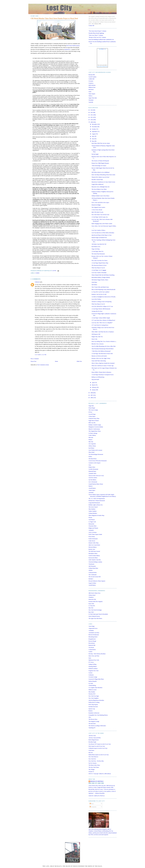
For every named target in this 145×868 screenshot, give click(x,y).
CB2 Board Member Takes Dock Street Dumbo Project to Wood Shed (54, 18)
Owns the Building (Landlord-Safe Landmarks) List (101, 39)
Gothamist (91, 675)
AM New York (92, 736)
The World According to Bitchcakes (97, 726)
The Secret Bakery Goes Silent (99, 189)
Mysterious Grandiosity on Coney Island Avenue (103, 182)
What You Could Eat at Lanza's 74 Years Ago (103, 366)
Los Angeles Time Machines (95, 688)
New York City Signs (94, 696)
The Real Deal (92, 724)
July (93, 136)
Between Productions (94, 635)
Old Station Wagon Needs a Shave (100, 280)
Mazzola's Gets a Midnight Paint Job (100, 187)
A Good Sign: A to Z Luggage (99, 270)
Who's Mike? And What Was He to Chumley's (103, 332)
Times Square (92, 94)
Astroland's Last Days (94, 633)
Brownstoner (92, 643)
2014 (92, 110)
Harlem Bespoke (93, 681)
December (95, 124)
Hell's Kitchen (92, 85)
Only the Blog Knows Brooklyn (96, 700)
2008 (92, 393)
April (93, 383)
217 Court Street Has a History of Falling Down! (103, 320)
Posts (92, 804)
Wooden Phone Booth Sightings (96, 33)
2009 (92, 122)
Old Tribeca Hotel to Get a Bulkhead (100, 172)
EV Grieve (91, 662)
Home (57, 361)
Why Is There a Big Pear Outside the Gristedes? (103, 363)
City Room (91, 647)
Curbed (90, 652)
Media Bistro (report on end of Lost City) (99, 755)
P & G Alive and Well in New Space (100, 202)
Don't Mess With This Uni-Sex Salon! (101, 143)
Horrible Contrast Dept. (97, 180)
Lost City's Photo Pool (102, 66)
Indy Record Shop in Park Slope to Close (101, 235)
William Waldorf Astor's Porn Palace (100, 196)
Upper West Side (93, 98)
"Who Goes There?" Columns (96, 35)
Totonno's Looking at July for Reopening (101, 302)
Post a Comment (35, 359)
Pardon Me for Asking (94, 702)
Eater (90, 658)
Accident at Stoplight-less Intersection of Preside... (104, 297)
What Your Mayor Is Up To (98, 268)
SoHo (90, 92)
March (94, 385)
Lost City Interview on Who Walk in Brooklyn (103, 233)
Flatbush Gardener (93, 668)
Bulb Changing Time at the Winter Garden (102, 224)
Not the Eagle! (95, 154)
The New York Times (94, 767)
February (94, 387)
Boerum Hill (92, 75)
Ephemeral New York (94, 660)
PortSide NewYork (93, 707)
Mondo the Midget (96, 205)
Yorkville (91, 102)
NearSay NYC (92, 694)
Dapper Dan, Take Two (97, 337)
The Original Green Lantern (98, 207)
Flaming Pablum (93, 666)
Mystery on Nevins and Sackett (99, 356)
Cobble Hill (91, 79)
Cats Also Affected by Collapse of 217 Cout (102, 306)
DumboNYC (67, 49)
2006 (92, 398)
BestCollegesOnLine (94, 740)
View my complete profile (97, 796)
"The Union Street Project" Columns (97, 31)
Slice (90, 717)
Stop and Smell (95, 379)
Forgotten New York (94, 671)
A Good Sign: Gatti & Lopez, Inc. (100, 217)
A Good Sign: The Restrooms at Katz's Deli (102, 354)
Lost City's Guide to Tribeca (98, 230)
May (93, 141)
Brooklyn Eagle (92, 742)
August (94, 134)
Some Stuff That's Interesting (99, 361)
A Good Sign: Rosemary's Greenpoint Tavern (103, 375)
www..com (102, 49)
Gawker (90, 673)
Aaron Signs (92, 626)
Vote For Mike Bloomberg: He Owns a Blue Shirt (104, 346)
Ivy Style (91, 683)
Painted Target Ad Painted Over (99, 238)
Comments (93, 807)
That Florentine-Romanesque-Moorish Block (102, 349)
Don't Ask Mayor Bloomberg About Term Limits (103, 175)
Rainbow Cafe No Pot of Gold (99, 294)
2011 (92, 117)
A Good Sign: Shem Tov (97, 251)
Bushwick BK (92, 645)
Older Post (79, 361)
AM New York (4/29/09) (95, 738)
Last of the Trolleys (96, 299)
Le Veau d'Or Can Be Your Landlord (100, 292)
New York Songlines (94, 698)
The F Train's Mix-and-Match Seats (100, 287)
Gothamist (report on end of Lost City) (98, 748)
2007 (92, 395)
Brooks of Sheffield (97, 781)
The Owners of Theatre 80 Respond (100, 161)
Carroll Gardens (92, 77)
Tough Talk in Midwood (97, 184)
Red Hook (91, 89)
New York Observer (93, 757)
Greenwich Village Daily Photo (96, 679)
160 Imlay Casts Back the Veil (99, 244)
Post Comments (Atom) (43, 365)
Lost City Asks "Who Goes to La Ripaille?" (102, 323)
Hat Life (91, 753)
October (94, 129)
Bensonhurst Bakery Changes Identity (101, 277)
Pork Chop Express (93, 704)
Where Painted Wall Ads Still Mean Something (103, 275)
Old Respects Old (96, 334)
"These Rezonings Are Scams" (99, 166)
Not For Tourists (93, 763)
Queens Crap (92, 709)
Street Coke (94, 339)
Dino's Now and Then (94, 656)
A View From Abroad (97, 210)
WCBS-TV (91, 772)
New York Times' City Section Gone (100, 215)
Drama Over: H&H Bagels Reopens (100, 163)
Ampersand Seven (93, 628)
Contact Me (91, 26)
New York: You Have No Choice (99, 260)
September (95, 131)
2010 (92, 120)
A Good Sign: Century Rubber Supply (101, 318)
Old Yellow (94, 285)
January (94, 390)
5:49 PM (54, 271)
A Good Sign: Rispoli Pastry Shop (100, 263)
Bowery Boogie (92, 641)
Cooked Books (92, 650)
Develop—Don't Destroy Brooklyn (97, 654)
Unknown (37, 282)
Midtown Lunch (92, 690)
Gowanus (91, 81)
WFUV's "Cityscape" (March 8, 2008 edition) (100, 774)
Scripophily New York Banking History (98, 715)
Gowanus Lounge (93, 677)
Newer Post (33, 361)
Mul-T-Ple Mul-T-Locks (97, 212)
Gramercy (91, 83)
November (95, 127)
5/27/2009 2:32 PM (41, 355)
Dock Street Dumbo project (73, 45)
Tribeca (90, 96)
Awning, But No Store (97, 311)
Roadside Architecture (94, 713)
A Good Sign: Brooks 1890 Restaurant (101, 309)
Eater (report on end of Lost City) (97, 746)
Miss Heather (92, 692)
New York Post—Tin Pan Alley (96, 761)
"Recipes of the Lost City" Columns (97, 37)
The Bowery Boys (93, 719)
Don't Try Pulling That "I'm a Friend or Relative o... (104, 341)
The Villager (92, 769)
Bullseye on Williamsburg (98, 377)
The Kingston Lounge (94, 721)
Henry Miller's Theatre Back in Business (101, 372)
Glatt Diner (94, 282)
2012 (92, 115)
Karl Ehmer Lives (96, 247)
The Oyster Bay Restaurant (98, 254)
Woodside (91, 100)
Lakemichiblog (92, 685)
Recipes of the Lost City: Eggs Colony (101, 358)
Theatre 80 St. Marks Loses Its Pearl (100, 177)
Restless (91, 711)
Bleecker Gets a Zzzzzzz (98, 344)
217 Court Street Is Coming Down (100, 325)
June (93, 139)
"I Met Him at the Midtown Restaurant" (101, 351)
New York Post (92, 759)
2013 (92, 112)
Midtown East (92, 87)
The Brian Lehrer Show (94, 765)
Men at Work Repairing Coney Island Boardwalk (103, 289)
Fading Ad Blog (92, 664)
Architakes (91, 630)
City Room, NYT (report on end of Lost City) (100, 744)
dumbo (38, 273)
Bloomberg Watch (93, 637)
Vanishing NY (92, 728)
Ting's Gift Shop (96, 249)
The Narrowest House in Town (99, 265)
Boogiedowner (92, 639)
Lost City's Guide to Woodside (99, 273)
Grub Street (91, 750)
